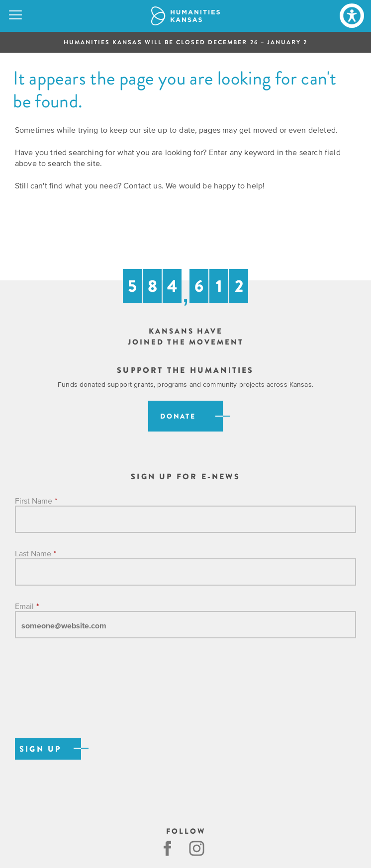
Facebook (167, 848)
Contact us (142, 185)
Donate (178, 416)
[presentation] (91, 698)
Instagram (198, 848)
